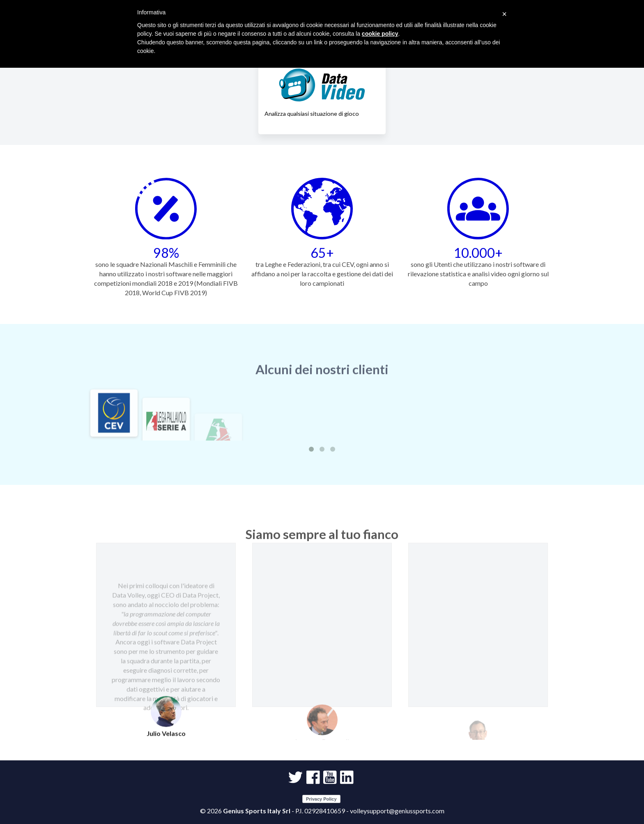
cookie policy (380, 34)
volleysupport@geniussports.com (397, 811)
